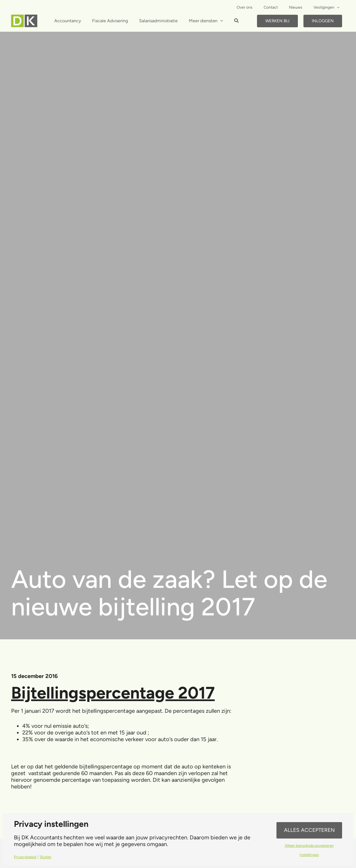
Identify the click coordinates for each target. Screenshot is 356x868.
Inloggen (323, 21)
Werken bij (277, 21)
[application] (338, 8)
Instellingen (309, 856)
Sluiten (49, 857)
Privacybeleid (26, 857)
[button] (228, 21)
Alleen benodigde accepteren (309, 846)
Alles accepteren (309, 830)
